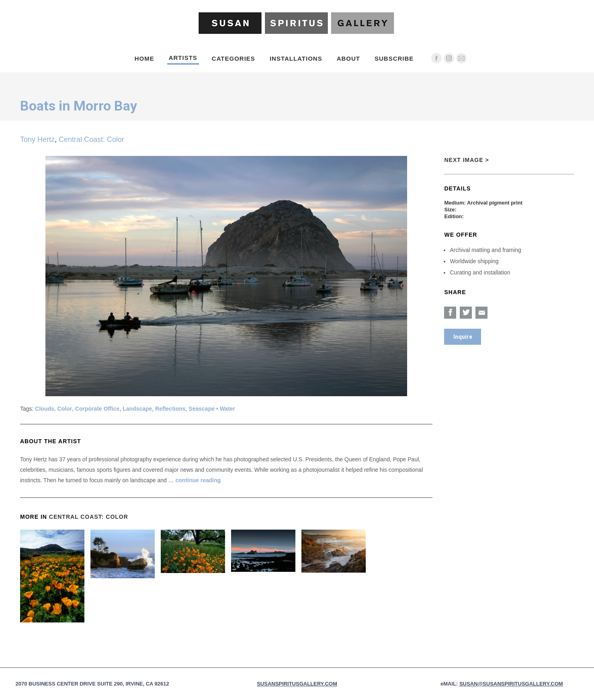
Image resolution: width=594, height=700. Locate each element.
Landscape (137, 409)
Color (65, 409)
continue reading (198, 480)
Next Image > (466, 160)
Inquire (463, 337)
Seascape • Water (212, 409)
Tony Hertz (37, 139)
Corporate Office (97, 409)
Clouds (44, 409)
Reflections (170, 409)
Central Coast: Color (91, 139)
